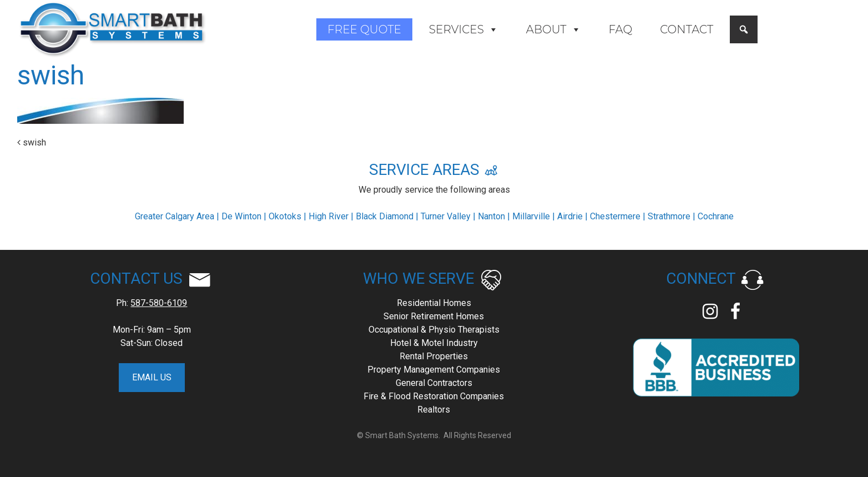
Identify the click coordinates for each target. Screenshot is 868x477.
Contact (687, 29)
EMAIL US (152, 377)
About (554, 29)
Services (464, 29)
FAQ (621, 29)
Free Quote (364, 29)
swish (32, 142)
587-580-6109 (159, 303)
